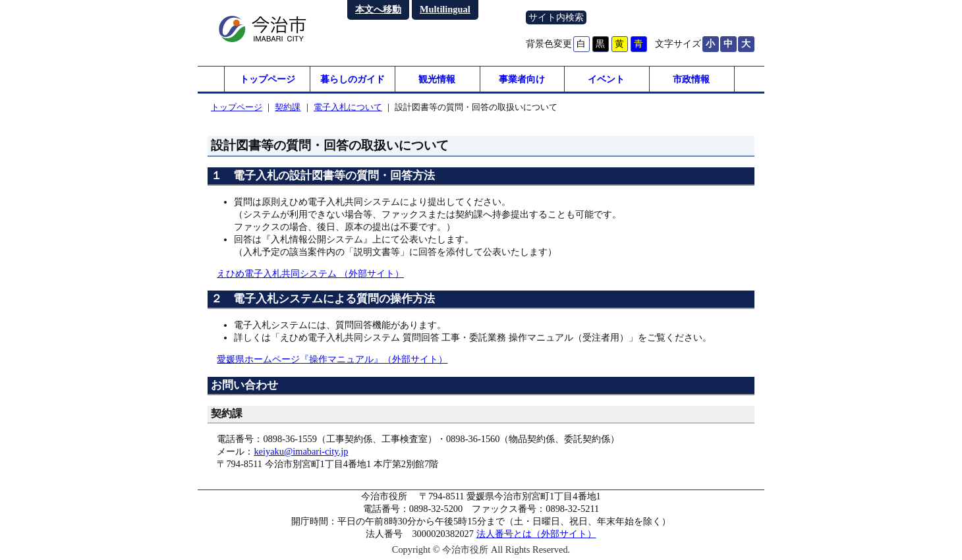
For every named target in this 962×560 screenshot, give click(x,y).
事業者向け (522, 79)
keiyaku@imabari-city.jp (301, 452)
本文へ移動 (378, 9)
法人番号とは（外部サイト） (536, 534)
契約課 (288, 108)
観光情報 (437, 79)
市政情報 (691, 79)
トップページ (268, 79)
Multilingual (445, 9)
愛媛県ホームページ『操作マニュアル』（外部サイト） (332, 360)
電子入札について (348, 108)
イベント (606, 79)
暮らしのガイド (353, 79)
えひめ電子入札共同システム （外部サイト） (310, 274)
